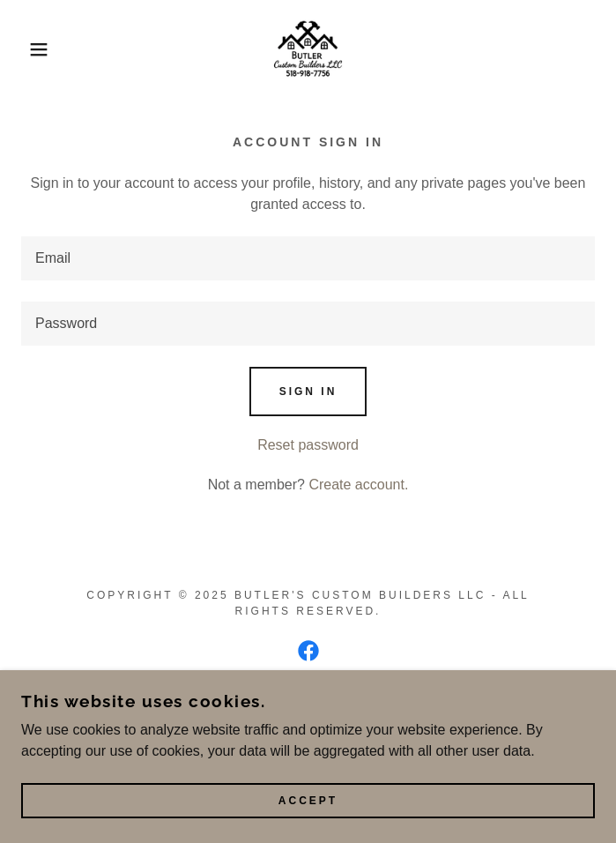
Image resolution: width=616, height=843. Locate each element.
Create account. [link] (358, 485)
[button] (41, 49)
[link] (308, 49)
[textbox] (308, 258)
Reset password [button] (308, 445)
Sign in (308, 392)
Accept (308, 801)
